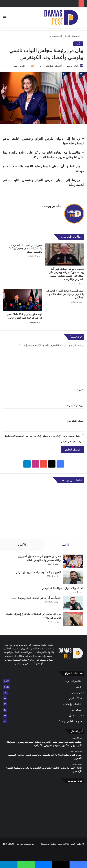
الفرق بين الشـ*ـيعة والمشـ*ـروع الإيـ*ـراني (38, 572)
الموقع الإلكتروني (76, 421)
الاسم (81, 390)
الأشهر (65, 545)
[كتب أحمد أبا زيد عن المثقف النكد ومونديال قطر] (73, 603)
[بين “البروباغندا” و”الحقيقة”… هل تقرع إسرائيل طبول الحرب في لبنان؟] (73, 619)
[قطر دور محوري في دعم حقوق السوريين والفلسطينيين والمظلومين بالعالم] (73, 561)
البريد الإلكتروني (75, 406)
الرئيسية (78, 36)
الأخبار (67, 36)
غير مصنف (77, 693)
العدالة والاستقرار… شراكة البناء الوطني (62, 588)
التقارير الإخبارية (74, 681)
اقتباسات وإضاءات (73, 704)
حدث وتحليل (76, 715)
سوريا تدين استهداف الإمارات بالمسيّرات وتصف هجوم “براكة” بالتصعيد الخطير (25, 248)
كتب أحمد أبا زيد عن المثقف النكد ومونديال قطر (36, 598)
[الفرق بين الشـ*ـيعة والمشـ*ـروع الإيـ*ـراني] (73, 577)
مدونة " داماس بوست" (71, 721)
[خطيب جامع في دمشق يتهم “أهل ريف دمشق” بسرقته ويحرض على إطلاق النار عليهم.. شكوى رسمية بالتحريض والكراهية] (65, 254)
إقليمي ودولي (55, 36)
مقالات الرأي (75, 698)
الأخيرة (22, 545)
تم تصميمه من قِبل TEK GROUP (19, 844)
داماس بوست (72, 66)
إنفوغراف (77, 710)
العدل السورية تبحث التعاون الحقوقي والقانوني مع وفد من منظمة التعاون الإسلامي (65, 294)
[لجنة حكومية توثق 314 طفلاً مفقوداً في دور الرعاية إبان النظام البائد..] (23, 300)
